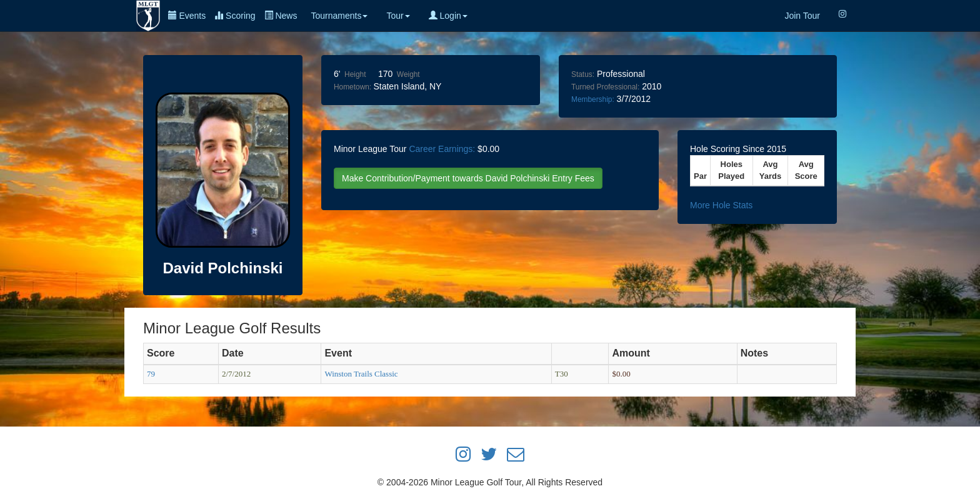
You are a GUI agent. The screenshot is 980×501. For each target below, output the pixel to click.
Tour (398, 16)
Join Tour (802, 16)
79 (151, 374)
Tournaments (339, 16)
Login (448, 16)
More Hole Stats (721, 205)
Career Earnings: (442, 149)
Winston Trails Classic (361, 374)
